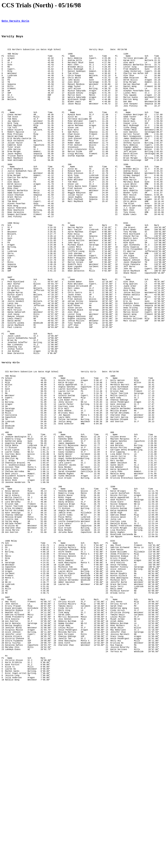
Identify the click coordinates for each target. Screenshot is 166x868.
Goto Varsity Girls (15, 22)
